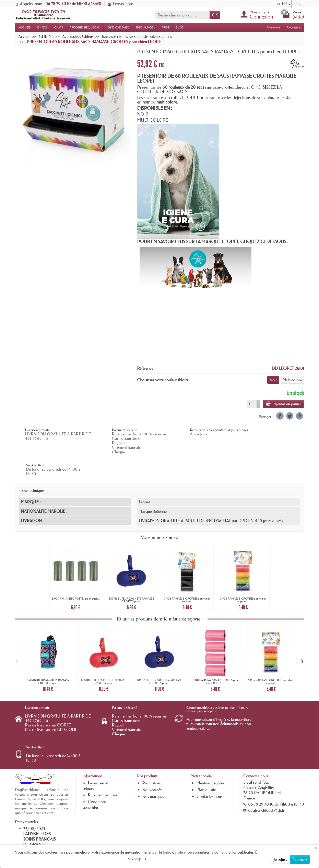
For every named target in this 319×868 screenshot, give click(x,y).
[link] (280, 416)
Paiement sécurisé (103, 748)
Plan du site (206, 742)
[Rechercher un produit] (182, 15)
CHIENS (42, 27)
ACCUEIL (24, 27)
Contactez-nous (209, 749)
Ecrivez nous (121, 4)
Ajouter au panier (283, 404)
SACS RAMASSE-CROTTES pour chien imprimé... (243, 578)
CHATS (58, 27)
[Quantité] (251, 404)
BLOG (180, 27)
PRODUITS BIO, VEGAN (85, 27)
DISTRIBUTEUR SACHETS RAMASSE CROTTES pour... (132, 578)
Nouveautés (294, 27)
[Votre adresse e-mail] (148, 835)
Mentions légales (210, 736)
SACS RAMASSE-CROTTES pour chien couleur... (187, 578)
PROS (165, 27)
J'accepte (300, 859)
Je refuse (280, 859)
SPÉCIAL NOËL (145, 27)
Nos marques (153, 749)
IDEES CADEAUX (118, 27)
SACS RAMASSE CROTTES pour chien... (76, 577)
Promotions (273, 27)
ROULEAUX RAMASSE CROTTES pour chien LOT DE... (215, 660)
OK (215, 15)
